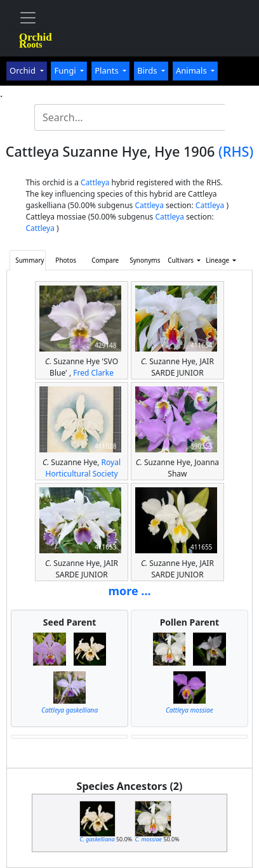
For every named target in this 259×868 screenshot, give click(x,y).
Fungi (66, 70)
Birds (148, 70)
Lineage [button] (218, 260)
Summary (30, 260)
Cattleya (95, 182)
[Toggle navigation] (28, 18)
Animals (192, 70)
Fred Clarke (93, 373)
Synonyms (145, 260)
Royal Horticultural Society (83, 468)
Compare (105, 260)
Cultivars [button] (181, 260)
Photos (66, 260)
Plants (108, 70)
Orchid (23, 70)
